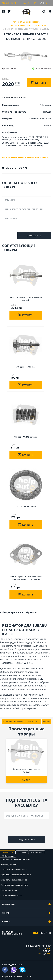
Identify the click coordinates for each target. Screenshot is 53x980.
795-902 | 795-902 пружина (26, 437)
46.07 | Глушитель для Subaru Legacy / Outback (26, 299)
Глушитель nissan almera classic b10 (16, 875)
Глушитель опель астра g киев (14, 880)
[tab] (26, 904)
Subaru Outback (28, 702)
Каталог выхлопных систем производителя (25, 157)
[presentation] (27, 828)
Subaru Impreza (10, 702)
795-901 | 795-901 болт (26, 367)
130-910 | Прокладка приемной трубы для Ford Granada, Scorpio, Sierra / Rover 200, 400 (26, 578)
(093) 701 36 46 (9, 3)
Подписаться (27, 839)
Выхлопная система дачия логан (15, 885)
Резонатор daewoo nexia (11, 895)
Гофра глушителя (8, 864)
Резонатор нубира (9, 890)
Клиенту (26, 922)
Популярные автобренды (20, 612)
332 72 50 (42, 933)
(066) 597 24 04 (29, 3)
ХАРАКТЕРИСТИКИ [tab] (14, 98)
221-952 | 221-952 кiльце (26, 507)
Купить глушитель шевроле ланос (16, 859)
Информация (26, 904)
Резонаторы (7, 663)
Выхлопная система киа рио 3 (13, 870)
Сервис (26, 913)
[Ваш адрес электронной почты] (27, 816)
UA (41, 3)
